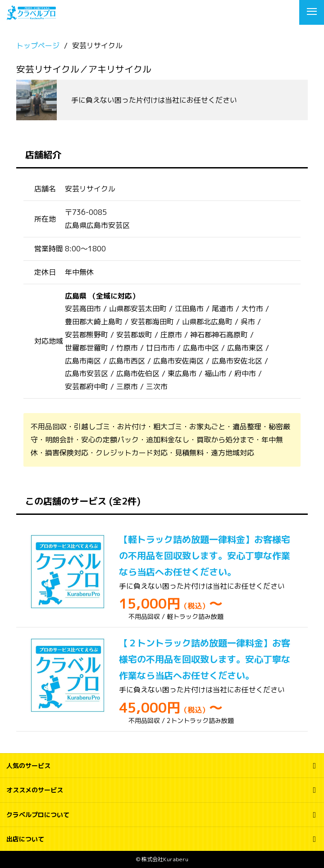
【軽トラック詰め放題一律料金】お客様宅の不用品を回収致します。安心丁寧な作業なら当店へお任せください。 (205, 555)
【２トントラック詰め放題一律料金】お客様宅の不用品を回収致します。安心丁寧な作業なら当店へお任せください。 (205, 659)
